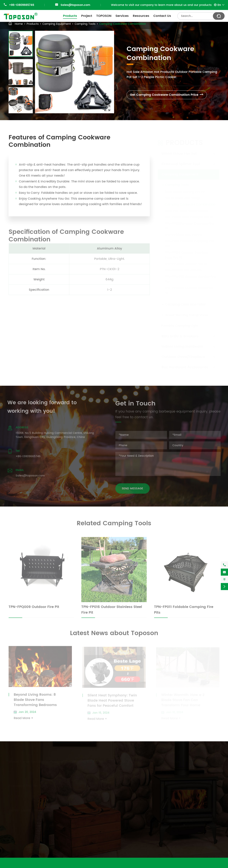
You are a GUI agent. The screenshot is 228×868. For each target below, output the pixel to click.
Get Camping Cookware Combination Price (167, 95)
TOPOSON (104, 16)
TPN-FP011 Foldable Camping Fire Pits (190, 240)
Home (19, 24)
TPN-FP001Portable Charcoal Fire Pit (189, 223)
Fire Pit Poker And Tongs (182, 195)
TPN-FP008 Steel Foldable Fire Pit (189, 214)
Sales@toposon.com (75, 5)
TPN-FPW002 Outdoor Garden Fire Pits (190, 276)
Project (87, 16)
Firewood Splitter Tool (181, 161)
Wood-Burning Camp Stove (187, 312)
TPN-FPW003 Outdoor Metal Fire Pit (189, 287)
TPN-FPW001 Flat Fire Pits (183, 267)
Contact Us (162, 16)
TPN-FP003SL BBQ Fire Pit (183, 232)
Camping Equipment (57, 24)
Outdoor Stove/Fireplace (183, 354)
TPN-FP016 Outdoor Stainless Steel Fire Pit (186, 252)
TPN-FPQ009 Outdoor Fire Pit (186, 261)
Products (70, 16)
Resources (141, 16)
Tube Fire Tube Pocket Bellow (186, 208)
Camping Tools (85, 24)
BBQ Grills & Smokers (180, 333)
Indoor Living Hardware (182, 343)
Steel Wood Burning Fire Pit (185, 188)
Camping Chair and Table (185, 301)
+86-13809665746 (22, 5)
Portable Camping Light (180, 322)
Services (122, 16)
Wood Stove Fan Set (179, 150)
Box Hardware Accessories (185, 364)
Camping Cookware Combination (122, 24)
